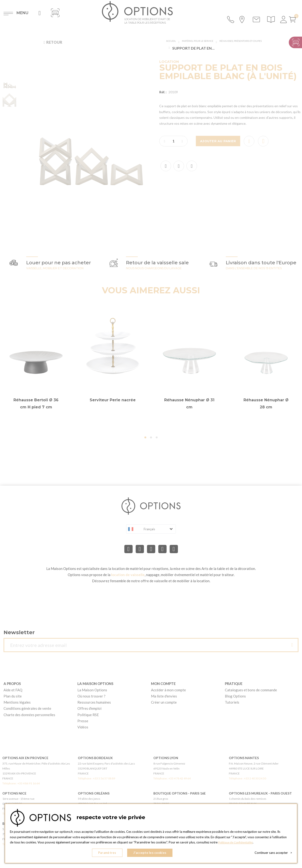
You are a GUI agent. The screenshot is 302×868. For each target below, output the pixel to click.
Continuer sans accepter (273, 854)
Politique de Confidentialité (237, 845)
